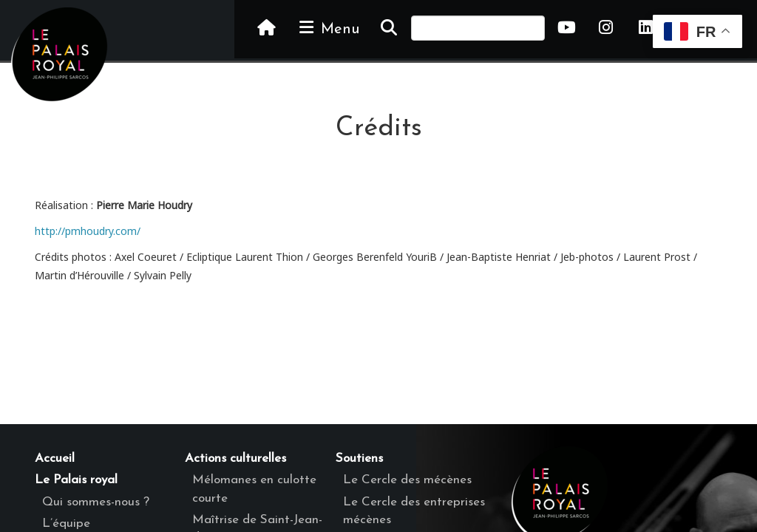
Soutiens (359, 458)
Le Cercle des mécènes (407, 480)
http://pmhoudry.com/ (88, 231)
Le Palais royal (76, 480)
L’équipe (66, 524)
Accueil (55, 458)
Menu (328, 28)
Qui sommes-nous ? (96, 502)
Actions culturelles (235, 458)
